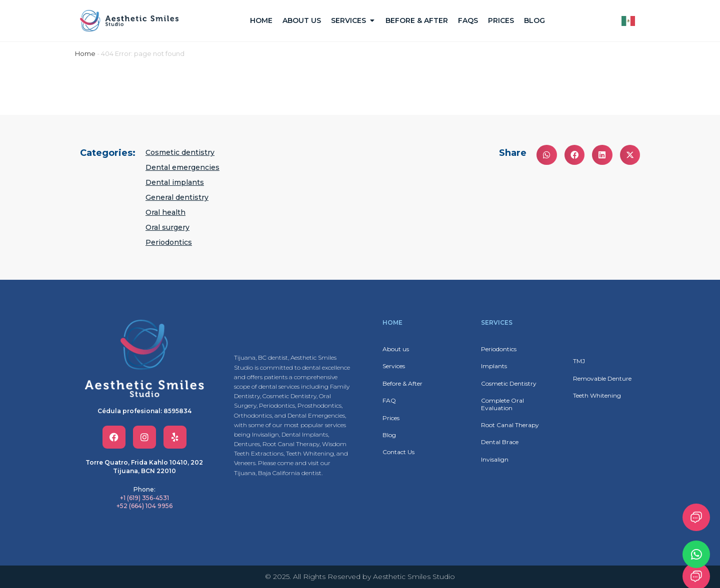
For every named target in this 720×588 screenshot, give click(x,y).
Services (394, 366)
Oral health (165, 212)
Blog (389, 435)
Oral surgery (167, 227)
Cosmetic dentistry (180, 152)
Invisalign (495, 459)
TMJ (579, 361)
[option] (631, 21)
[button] (547, 155)
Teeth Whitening (597, 395)
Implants (494, 366)
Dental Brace (500, 442)
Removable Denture (602, 378)
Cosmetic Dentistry (509, 383)
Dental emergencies (182, 167)
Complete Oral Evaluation (502, 404)
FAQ (389, 400)
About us (396, 349)
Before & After (402, 383)
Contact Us (398, 452)
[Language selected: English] (631, 21)
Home (85, 53)
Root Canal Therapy (510, 425)
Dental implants (175, 182)
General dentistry (177, 197)
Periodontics (169, 242)
